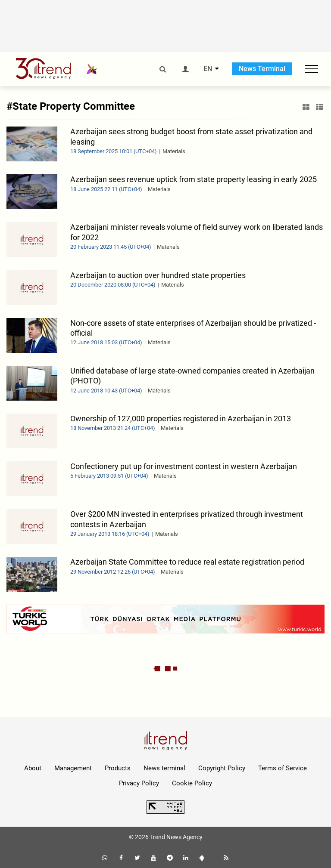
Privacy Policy (139, 783)
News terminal (164, 768)
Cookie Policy (192, 783)
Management (73, 768)
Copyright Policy (222, 768)
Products (118, 768)
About (33, 768)
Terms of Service (283, 768)
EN (208, 69)
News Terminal (262, 69)
